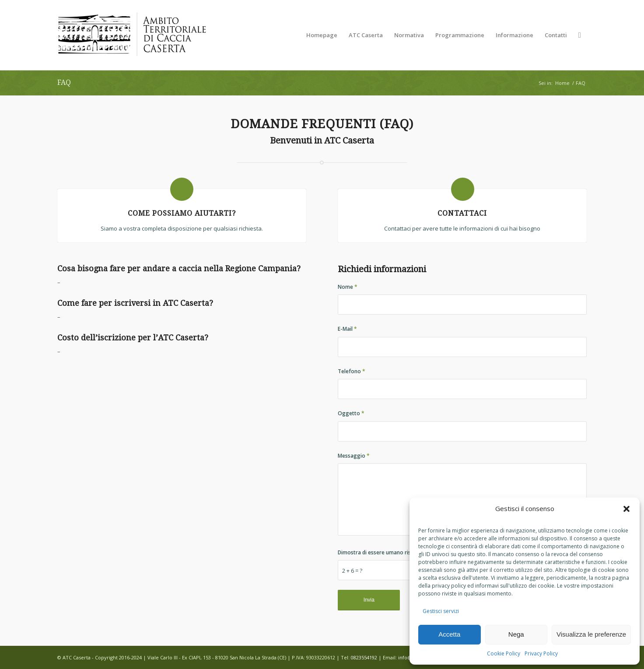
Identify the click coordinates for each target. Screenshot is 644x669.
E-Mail (347, 329)
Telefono (352, 371)
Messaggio (354, 456)
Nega (516, 634)
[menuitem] (322, 35)
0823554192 (364, 657)
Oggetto (351, 413)
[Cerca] (580, 35)
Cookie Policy (504, 653)
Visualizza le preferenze (591, 634)
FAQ (64, 82)
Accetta (449, 634)
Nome (348, 287)
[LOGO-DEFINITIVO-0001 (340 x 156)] (132, 35)
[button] (626, 509)
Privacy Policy (541, 653)
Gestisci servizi (441, 611)
